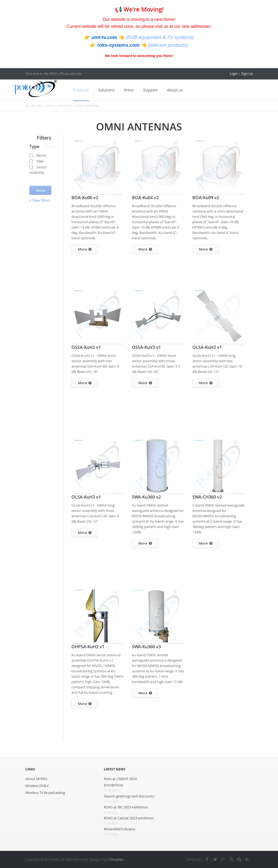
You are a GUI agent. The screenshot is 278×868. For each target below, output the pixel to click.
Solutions (106, 90)
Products (80, 90)
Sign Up (247, 74)
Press (128, 90)
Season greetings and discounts (129, 796)
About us (174, 90)
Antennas (65, 105)
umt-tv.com (105, 37)
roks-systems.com (119, 45)
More (85, 249)
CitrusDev (116, 859)
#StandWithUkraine (119, 829)
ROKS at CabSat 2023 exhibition (129, 818)
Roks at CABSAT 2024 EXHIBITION (120, 782)
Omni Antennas (87, 105)
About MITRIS (36, 779)
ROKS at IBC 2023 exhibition (126, 807)
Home (49, 105)
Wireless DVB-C (37, 786)
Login (234, 74)
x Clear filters (40, 200)
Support (150, 90)
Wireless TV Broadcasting (45, 793)
